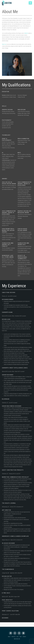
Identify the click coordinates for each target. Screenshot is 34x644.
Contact (24, 637)
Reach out (4, 44)
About (9, 637)
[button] (30, 3)
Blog (18, 637)
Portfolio (14, 637)
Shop (21, 637)
